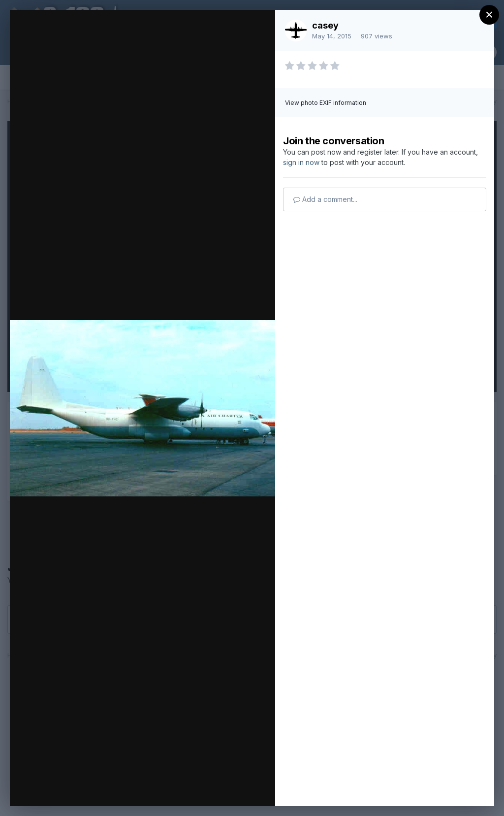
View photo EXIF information (326, 103)
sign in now (301, 162)
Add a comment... (325, 199)
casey (325, 25)
